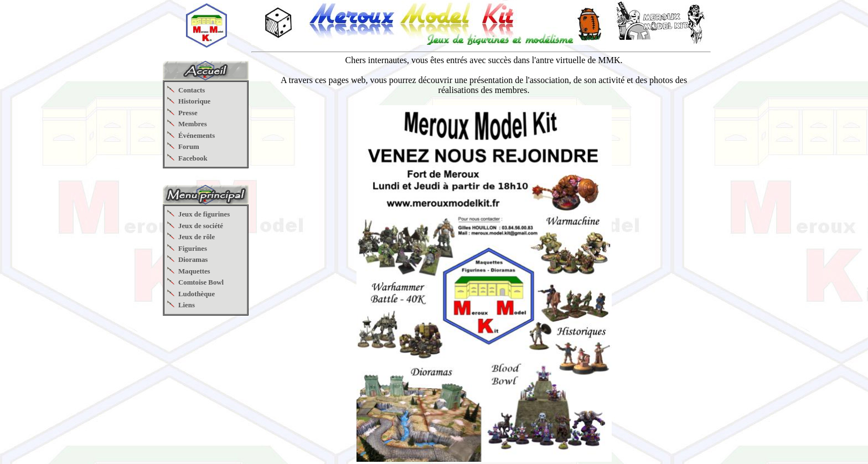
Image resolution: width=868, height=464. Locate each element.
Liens (187, 305)
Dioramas (193, 260)
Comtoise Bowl (201, 282)
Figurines (193, 249)
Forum (189, 147)
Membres (193, 124)
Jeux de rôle (197, 237)
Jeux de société (201, 226)
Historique (194, 101)
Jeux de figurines (204, 214)
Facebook (193, 158)
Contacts (192, 90)
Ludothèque (197, 294)
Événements (197, 136)
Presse (188, 113)
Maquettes (194, 271)
